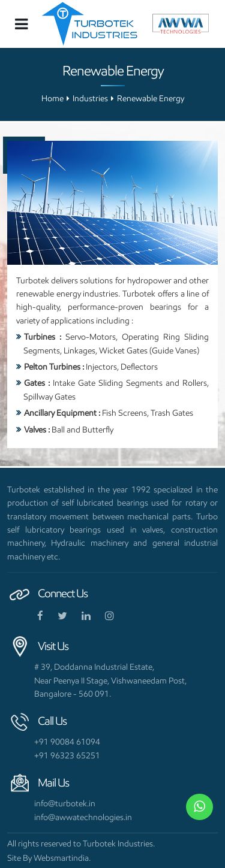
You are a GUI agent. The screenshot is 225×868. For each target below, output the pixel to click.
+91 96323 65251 (67, 755)
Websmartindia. (62, 858)
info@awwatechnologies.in (83, 817)
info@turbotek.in (65, 803)
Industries (90, 99)
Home (52, 99)
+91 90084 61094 (67, 742)
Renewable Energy (151, 99)
